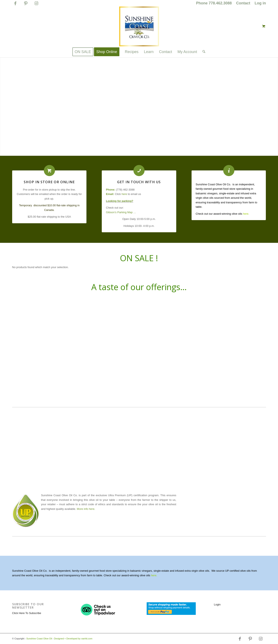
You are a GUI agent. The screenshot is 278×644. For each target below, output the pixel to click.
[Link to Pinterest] (26, 5)
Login (217, 604)
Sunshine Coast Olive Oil (39, 639)
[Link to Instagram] (37, 5)
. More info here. (85, 509)
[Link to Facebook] (15, 5)
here (124, 194)
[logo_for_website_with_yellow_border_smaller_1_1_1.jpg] (139, 26)
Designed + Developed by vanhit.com (73, 639)
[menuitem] (214, 3)
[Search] (202, 52)
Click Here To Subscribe (27, 613)
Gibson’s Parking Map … (121, 212)
